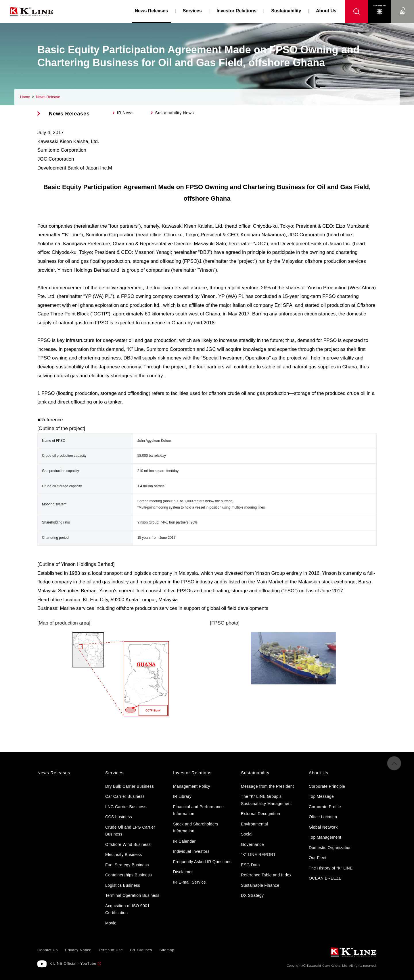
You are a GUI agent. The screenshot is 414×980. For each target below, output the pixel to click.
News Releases (69, 114)
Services (192, 11)
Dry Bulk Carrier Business (130, 786)
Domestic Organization (330, 848)
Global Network (323, 827)
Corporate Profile (325, 807)
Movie (111, 923)
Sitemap (167, 950)
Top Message (321, 796)
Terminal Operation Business (132, 895)
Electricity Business (124, 855)
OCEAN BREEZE (325, 878)
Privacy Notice (78, 950)
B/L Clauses (141, 950)
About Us (326, 11)
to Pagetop (394, 768)
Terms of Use (111, 950)
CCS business (119, 817)
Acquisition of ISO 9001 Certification (127, 909)
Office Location (323, 817)
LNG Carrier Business (126, 807)
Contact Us (402, 6)
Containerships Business (129, 875)
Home (25, 97)
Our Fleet (318, 858)
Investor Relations (236, 11)
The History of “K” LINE (331, 868)
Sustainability (286, 11)
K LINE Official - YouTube (73, 963)
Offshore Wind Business (128, 844)
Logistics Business (123, 885)
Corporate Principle (327, 786)
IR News (125, 113)
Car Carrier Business (125, 796)
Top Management (325, 837)
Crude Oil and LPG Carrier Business (130, 831)
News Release (48, 97)
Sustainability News (175, 113)
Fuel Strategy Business (127, 865)
